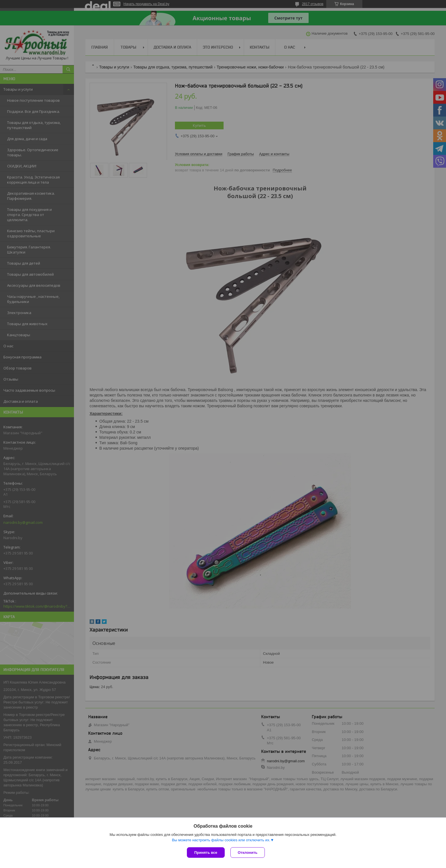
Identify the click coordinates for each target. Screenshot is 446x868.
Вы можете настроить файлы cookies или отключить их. (221, 840)
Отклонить (248, 853)
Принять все (206, 853)
